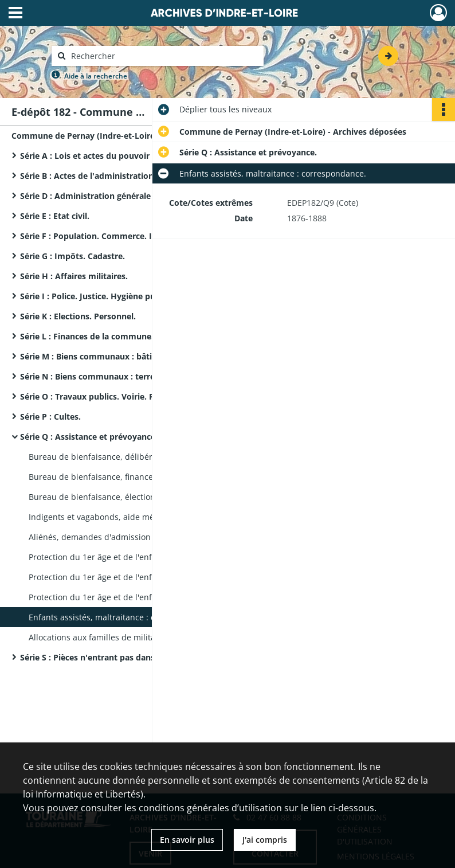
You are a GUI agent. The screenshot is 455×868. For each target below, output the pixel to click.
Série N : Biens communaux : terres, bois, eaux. (113, 376)
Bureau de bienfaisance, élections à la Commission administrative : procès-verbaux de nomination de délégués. (143, 497)
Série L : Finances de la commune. (87, 336)
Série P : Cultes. (50, 417)
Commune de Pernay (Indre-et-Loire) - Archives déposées (125, 136)
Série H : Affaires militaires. (74, 276)
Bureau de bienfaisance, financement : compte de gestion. (141, 477)
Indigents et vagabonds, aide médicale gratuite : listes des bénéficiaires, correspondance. (143, 517)
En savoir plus (187, 840)
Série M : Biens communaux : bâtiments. (100, 356)
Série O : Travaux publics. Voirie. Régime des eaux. (119, 396)
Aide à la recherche (96, 76)
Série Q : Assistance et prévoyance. (89, 437)
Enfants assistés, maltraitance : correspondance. (122, 617)
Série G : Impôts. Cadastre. (72, 256)
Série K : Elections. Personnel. (78, 316)
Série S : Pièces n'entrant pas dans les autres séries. (121, 657)
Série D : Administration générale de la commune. (118, 196)
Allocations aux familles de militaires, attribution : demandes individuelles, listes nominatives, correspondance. (143, 637)
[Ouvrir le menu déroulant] (15, 14)
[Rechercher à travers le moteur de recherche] (163, 56)
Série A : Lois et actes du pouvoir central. (101, 156)
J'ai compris (265, 840)
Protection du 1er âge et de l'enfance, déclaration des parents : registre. (143, 557)
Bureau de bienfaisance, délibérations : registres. (124, 457)
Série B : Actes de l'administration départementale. (121, 176)
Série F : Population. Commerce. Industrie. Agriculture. (128, 236)
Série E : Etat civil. (55, 216)
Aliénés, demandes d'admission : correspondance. (125, 537)
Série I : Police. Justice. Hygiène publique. (101, 296)
